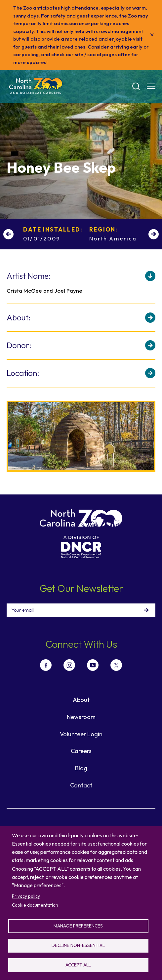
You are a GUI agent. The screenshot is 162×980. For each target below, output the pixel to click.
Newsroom (81, 717)
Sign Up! (146, 610)
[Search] (136, 87)
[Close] (152, 35)
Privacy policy (26, 896)
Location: (23, 373)
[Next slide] (154, 234)
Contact (81, 785)
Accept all (78, 965)
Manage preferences (78, 926)
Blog (81, 768)
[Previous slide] (8, 234)
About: (19, 317)
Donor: (19, 345)
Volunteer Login (81, 734)
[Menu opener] (151, 86)
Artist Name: (29, 276)
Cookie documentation (35, 905)
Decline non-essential (78, 945)
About (81, 700)
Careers (81, 751)
